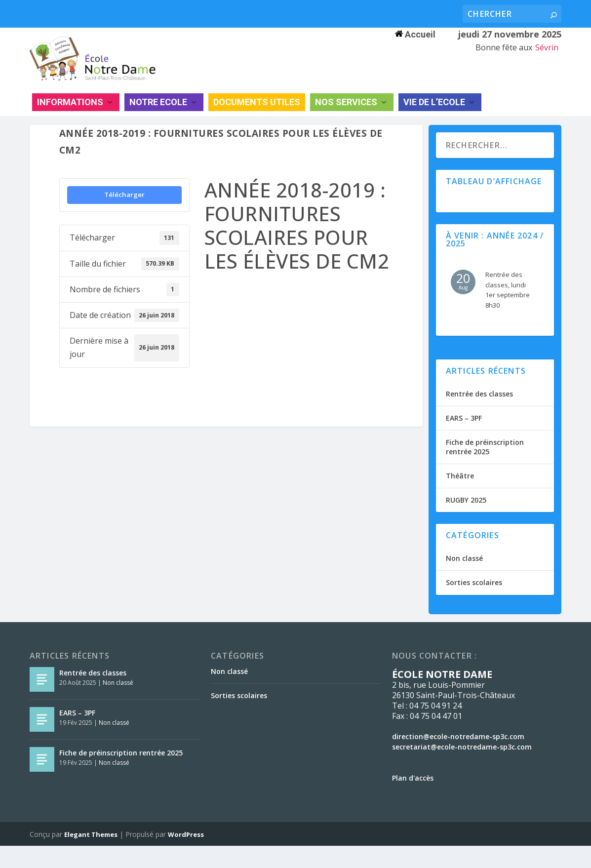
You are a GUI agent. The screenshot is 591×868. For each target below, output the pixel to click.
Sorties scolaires (474, 605)
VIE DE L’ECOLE (434, 118)
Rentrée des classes (479, 416)
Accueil (415, 34)
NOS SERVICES (346, 118)
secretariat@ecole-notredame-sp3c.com (462, 769)
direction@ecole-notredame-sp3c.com (458, 759)
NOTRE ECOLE (158, 118)
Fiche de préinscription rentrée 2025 (485, 469)
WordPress (186, 857)
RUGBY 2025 (466, 522)
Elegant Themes (91, 857)
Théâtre (460, 498)
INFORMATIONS (70, 118)
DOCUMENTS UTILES (257, 118)
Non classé (464, 580)
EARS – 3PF (464, 440)
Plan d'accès (413, 800)
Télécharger (124, 217)
